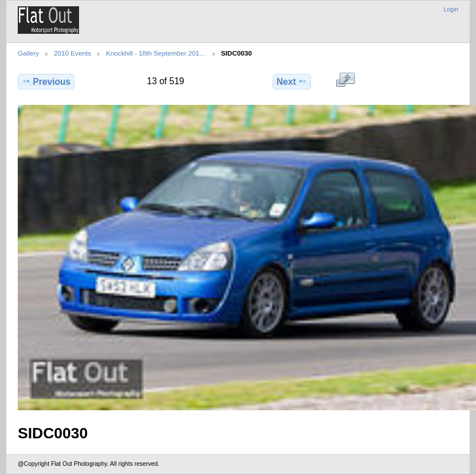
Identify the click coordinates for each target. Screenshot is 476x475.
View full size (345, 80)
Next (292, 81)
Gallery (28, 53)
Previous (46, 81)
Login (451, 9)
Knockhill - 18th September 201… (156, 53)
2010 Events (72, 53)
